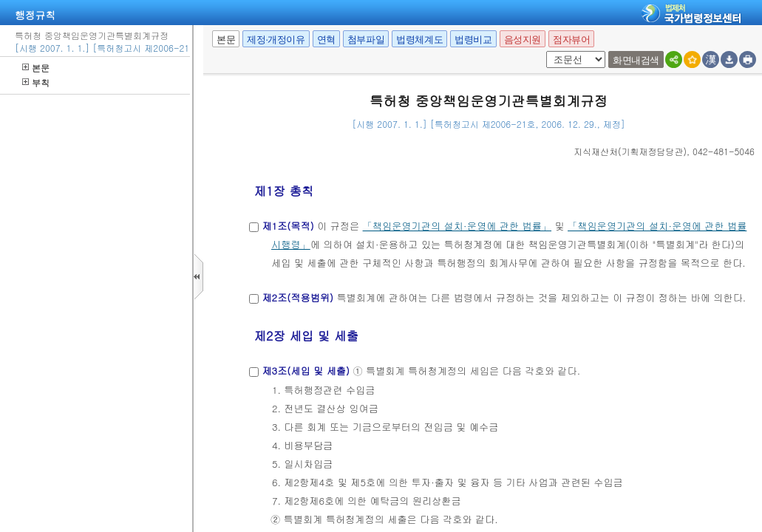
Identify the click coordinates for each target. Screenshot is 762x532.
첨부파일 (366, 40)
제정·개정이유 (276, 40)
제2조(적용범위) (297, 297)
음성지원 (523, 40)
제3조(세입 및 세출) (306, 371)
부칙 (36, 82)
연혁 (326, 40)
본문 (36, 68)
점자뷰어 (571, 40)
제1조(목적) (288, 226)
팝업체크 (544, 51)
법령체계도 (419, 40)
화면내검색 (636, 60)
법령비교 (473, 40)
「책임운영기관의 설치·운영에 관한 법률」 (457, 226)
